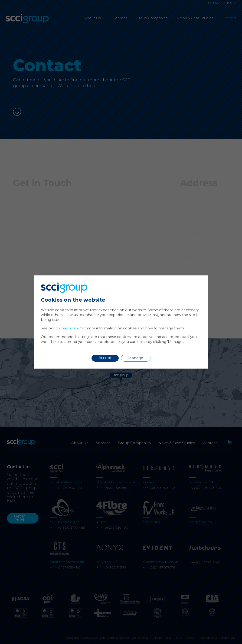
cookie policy (67, 328)
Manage (136, 358)
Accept (105, 358)
